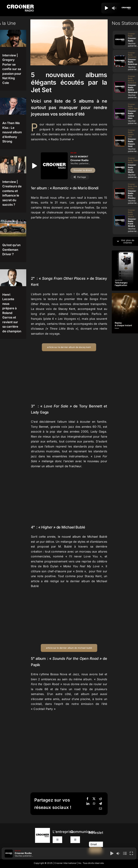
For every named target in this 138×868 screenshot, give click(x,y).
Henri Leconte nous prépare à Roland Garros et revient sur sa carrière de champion (12, 313)
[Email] (100, 809)
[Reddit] (100, 799)
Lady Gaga (98, 431)
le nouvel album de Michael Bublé (82, 537)
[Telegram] (100, 804)
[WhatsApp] (94, 804)
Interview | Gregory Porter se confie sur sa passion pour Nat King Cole (12, 69)
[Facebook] (88, 799)
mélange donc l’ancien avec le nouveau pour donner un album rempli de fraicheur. (69, 461)
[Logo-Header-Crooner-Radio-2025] (20, 6)
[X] (94, 799)
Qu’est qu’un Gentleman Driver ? (11, 250)
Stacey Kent (67, 309)
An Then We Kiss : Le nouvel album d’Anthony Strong (12, 132)
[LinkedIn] (88, 804)
